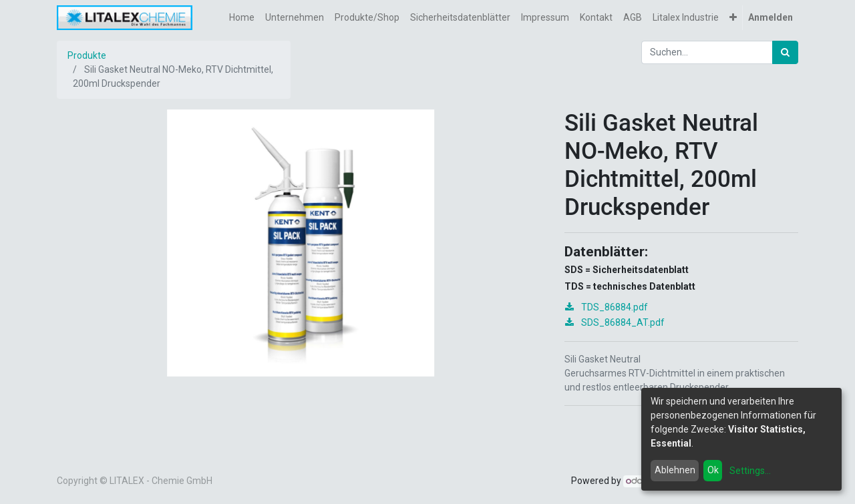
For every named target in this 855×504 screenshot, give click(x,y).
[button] (733, 18)
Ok (713, 470)
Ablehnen (675, 470)
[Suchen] (785, 52)
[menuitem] (242, 18)
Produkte (87, 55)
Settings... (750, 471)
